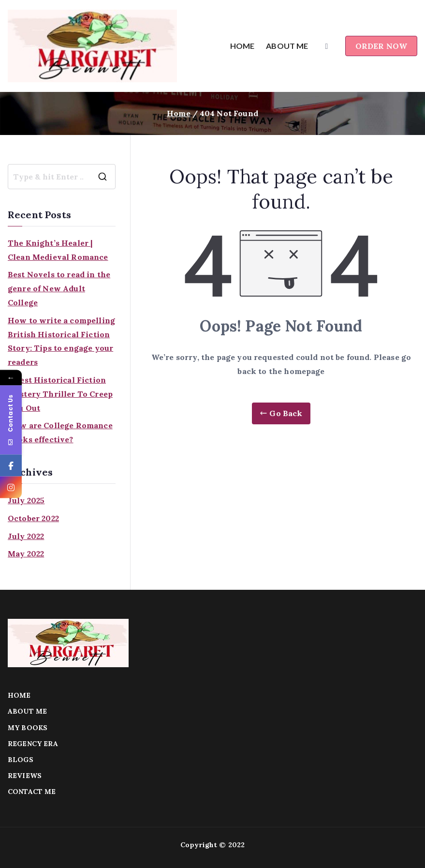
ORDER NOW (381, 46)
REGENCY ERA (33, 744)
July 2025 (26, 500)
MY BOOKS (28, 728)
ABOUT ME (287, 46)
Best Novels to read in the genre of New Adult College (59, 288)
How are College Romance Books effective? (60, 432)
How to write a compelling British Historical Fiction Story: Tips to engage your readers (61, 341)
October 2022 (33, 518)
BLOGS (21, 760)
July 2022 (26, 536)
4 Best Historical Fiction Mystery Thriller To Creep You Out (60, 394)
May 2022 (26, 554)
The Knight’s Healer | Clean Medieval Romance (58, 250)
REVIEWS (25, 776)
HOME (242, 46)
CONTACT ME (32, 792)
